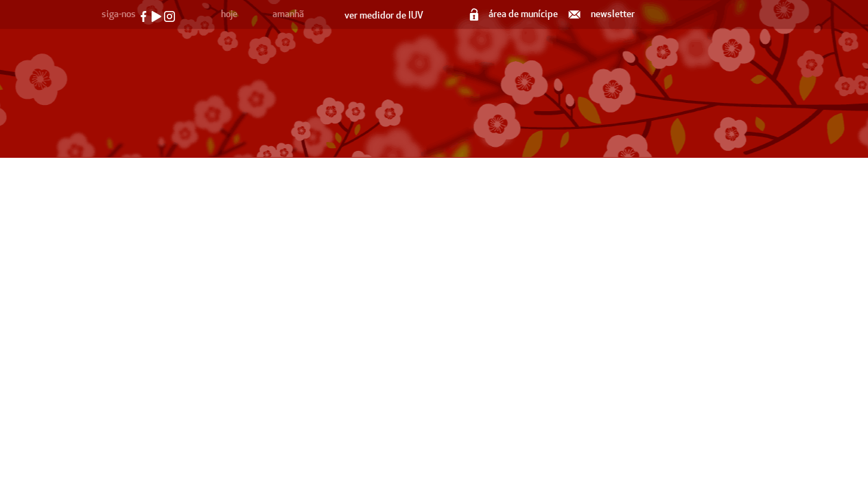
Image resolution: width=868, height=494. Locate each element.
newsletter (602, 14)
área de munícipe (515, 14)
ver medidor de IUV (384, 15)
